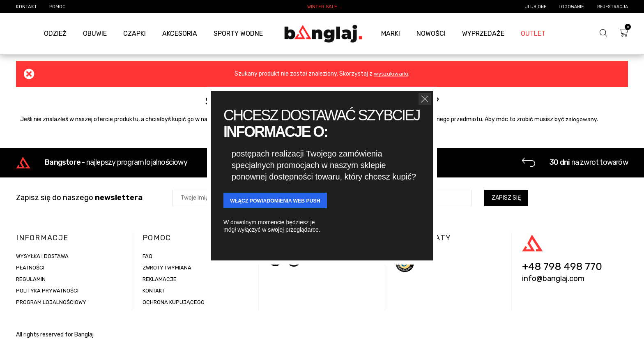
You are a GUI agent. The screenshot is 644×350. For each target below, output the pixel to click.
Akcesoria (180, 33)
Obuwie (95, 33)
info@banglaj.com (553, 283)
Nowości (431, 33)
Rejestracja (613, 7)
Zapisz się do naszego (79, 202)
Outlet (533, 33)
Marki (391, 33)
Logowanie (572, 7)
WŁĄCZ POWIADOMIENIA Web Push (284, 201)
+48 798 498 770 (562, 272)
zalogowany (581, 119)
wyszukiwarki (391, 74)
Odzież (55, 33)
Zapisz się (506, 202)
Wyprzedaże (483, 33)
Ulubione (535, 7)
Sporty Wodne (238, 33)
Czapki (135, 33)
